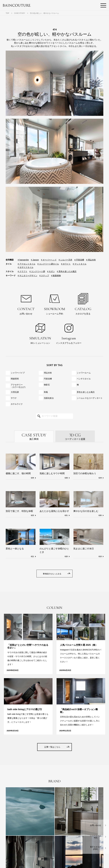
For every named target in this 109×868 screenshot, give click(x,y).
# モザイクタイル (26, 267)
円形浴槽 (48, 379)
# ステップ (44, 276)
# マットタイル (80, 264)
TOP (7, 13)
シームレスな (90, 398)
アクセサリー (19, 386)
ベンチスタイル (84, 379)
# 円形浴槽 (79, 260)
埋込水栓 (48, 373)
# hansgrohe (23, 260)
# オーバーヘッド (49, 260)
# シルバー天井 (66, 260)
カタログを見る (83, 303)
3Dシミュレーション (40, 333)
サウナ (14, 398)
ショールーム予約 (55, 303)
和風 (46, 392)
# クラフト (23, 271)
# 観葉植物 (56, 276)
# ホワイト (66, 264)
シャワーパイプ (18, 373)
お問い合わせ (26, 303)
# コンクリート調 (37, 271)
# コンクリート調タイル (48, 264)
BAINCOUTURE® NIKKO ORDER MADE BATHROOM (17, 5)
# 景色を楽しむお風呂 (67, 271)
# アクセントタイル (27, 264)
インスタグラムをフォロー (69, 333)
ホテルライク (17, 404)
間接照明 (15, 379)
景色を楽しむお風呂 (86, 392)
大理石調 (15, 392)
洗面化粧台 (49, 398)
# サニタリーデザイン (28, 276)
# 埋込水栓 (91, 260)
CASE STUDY (20, 13)
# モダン (51, 271)
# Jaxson (35, 260)
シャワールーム (84, 373)
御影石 (47, 385)
